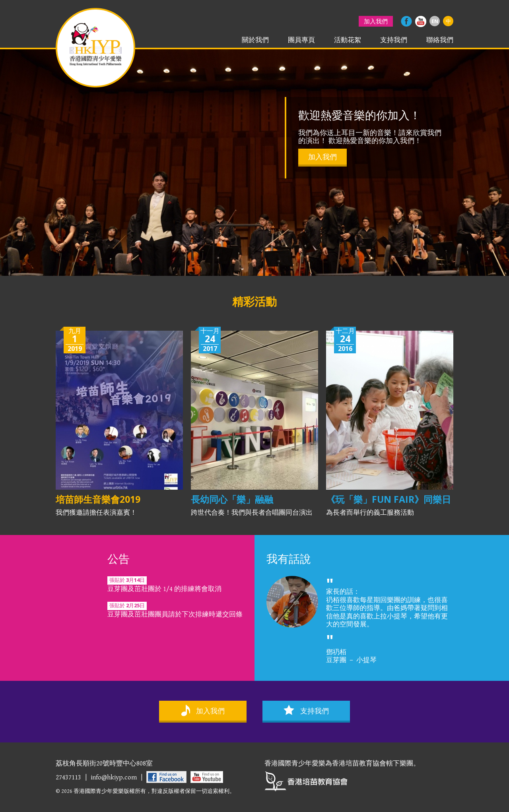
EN (435, 21)
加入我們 (376, 21)
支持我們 (394, 40)
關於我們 (255, 40)
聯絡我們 (440, 40)
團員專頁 (301, 40)
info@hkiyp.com (114, 777)
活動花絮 (348, 40)
